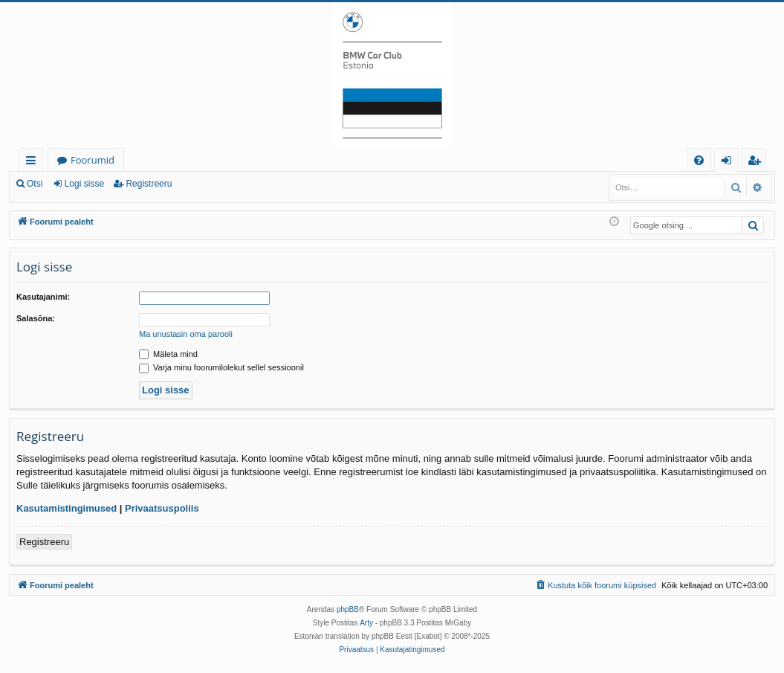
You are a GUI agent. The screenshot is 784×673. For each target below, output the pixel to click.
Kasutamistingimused (67, 508)
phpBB (348, 609)
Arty (366, 623)
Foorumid (93, 160)
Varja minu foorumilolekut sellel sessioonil (221, 367)
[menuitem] (699, 160)
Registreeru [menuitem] (757, 162)
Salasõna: (36, 318)
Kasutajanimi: (43, 297)
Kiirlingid (34, 162)
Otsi (35, 184)
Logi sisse (84, 184)
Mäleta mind (168, 354)
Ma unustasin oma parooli (186, 334)
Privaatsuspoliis (162, 508)
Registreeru (149, 184)
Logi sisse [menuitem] (729, 162)
